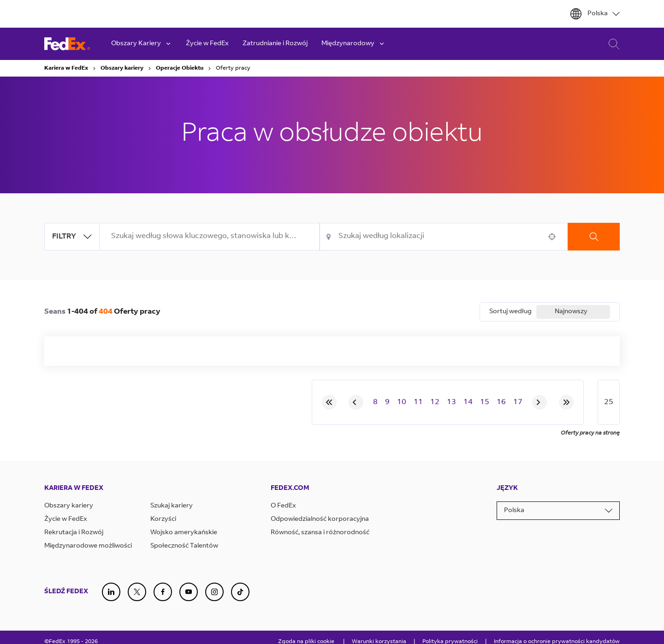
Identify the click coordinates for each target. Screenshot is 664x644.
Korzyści (163, 519)
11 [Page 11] (418, 402)
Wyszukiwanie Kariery (612, 44)
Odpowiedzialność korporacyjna (320, 519)
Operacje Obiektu (180, 68)
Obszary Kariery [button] (142, 44)
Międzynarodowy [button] (353, 44)
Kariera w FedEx (66, 68)
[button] (552, 237)
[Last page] (566, 402)
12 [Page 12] (435, 402)
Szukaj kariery (172, 506)
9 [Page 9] (387, 402)
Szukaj (594, 237)
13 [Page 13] (451, 402)
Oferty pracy (233, 68)
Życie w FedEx (207, 44)
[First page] (329, 402)
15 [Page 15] (485, 402)
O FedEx (283, 506)
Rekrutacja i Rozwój (74, 533)
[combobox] (210, 237)
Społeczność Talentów (184, 546)
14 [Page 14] (468, 402)
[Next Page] (539, 402)
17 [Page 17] (518, 402)
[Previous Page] (356, 402)
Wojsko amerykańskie (184, 533)
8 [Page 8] (375, 402)
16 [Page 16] (501, 402)
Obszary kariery (122, 68)
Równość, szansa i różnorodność (320, 533)
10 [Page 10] (402, 402)
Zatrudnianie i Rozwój (275, 44)
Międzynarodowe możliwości (88, 546)
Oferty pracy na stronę (590, 433)
